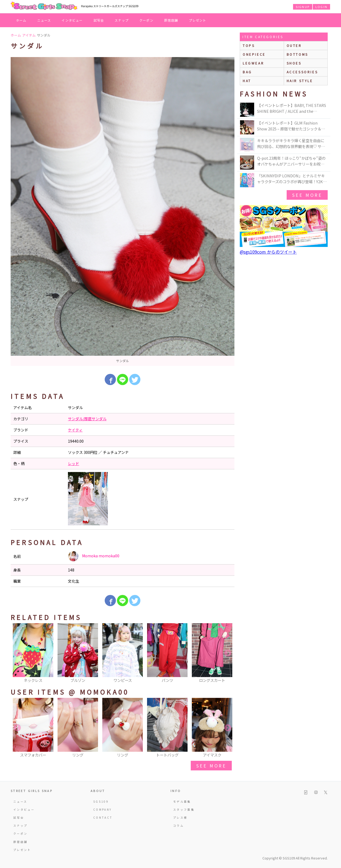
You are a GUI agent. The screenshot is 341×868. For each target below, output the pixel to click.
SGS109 (101, 801)
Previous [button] (17, 653)
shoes (294, 63)
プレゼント (198, 20)
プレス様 (180, 817)
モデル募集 (182, 801)
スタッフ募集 (184, 809)
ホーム (21, 20)
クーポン (146, 20)
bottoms (297, 54)
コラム (178, 825)
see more (211, 766)
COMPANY (103, 809)
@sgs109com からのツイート (268, 252)
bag (247, 72)
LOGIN (321, 7)
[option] (123, 211)
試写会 (99, 20)
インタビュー (72, 20)
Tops (249, 45)
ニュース (44, 20)
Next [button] (228, 653)
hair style (300, 81)
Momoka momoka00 (94, 556)
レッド (74, 463)
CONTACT (103, 817)
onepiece (254, 54)
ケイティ (75, 430)
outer (294, 45)
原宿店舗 (171, 20)
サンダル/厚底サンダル (87, 419)
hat (247, 81)
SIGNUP (303, 7)
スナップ (122, 20)
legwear (253, 63)
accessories (302, 72)
